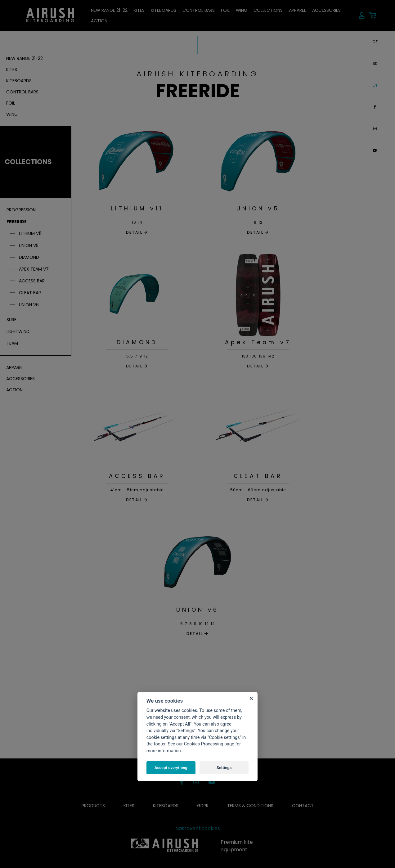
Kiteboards (164, 10)
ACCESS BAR (137, 476)
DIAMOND (137, 342)
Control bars (199, 10)
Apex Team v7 (258, 342)
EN (375, 85)
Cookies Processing (204, 744)
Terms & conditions (250, 806)
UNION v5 (258, 208)
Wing (242, 10)
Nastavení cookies (198, 828)
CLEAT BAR (258, 476)
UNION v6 (198, 610)
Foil (225, 10)
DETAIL (137, 232)
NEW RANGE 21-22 (109, 10)
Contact (303, 806)
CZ (375, 42)
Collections (268, 10)
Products (93, 806)
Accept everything (171, 768)
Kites (139, 10)
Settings (224, 768)
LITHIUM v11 (137, 208)
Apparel (297, 10)
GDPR (203, 806)
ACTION (99, 21)
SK (375, 63)
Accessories (326, 10)
